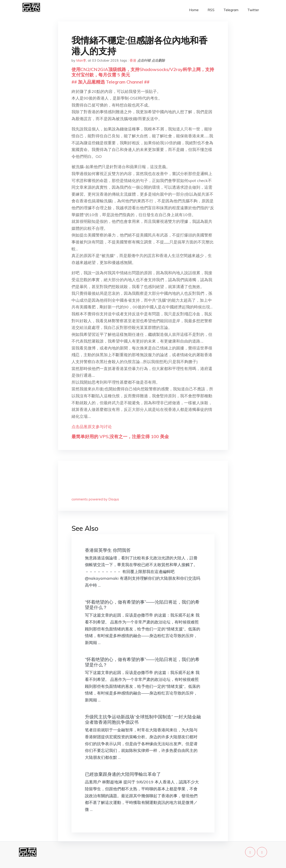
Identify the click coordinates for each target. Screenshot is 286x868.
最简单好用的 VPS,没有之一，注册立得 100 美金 (120, 436)
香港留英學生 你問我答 (108, 550)
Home (194, 10)
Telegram (231, 10)
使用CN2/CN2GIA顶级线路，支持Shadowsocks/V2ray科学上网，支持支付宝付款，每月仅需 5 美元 (143, 72)
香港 (133, 60)
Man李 (81, 60)
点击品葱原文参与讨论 (92, 427)
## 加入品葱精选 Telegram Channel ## (110, 82)
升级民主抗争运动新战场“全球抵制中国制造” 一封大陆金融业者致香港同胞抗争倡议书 (143, 719)
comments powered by (95, 499)
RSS (211, 10)
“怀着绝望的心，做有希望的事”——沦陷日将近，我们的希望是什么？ (142, 605)
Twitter (253, 10)
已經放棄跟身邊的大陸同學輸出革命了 (123, 774)
